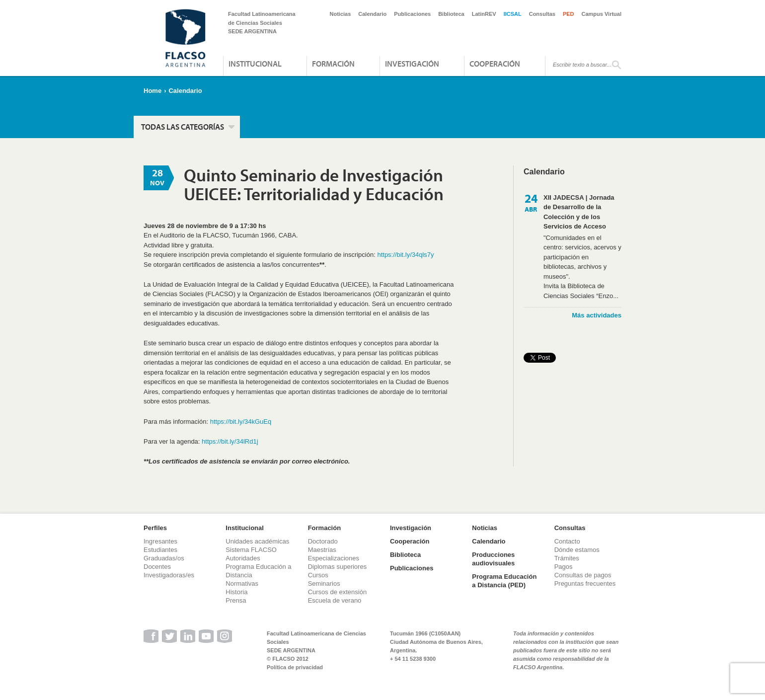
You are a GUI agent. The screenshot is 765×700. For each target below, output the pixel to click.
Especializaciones (334, 558)
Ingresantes (160, 541)
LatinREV (484, 14)
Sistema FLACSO (251, 550)
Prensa (236, 600)
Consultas (542, 14)
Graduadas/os (164, 558)
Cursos (318, 575)
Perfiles (155, 528)
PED (569, 14)
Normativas (242, 583)
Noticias (341, 14)
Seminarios (324, 583)
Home (153, 91)
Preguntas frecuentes (585, 583)
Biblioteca (451, 14)
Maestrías (322, 550)
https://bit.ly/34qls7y (405, 255)
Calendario (372, 14)
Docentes (157, 567)
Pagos (564, 567)
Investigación (412, 64)
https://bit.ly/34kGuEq (241, 422)
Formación (333, 64)
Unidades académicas (257, 541)
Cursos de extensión (338, 592)
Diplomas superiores (338, 567)
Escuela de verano (335, 600)
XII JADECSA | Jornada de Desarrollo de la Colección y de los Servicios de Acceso (579, 212)
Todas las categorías (183, 127)
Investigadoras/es (169, 575)
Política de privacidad (295, 667)
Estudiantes (160, 550)
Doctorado (323, 541)
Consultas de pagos (583, 575)
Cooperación (495, 64)
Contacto (567, 541)
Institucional (255, 64)
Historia (236, 592)
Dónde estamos (577, 550)
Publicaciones (412, 14)
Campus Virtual (602, 14)
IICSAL (513, 14)
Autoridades (243, 558)
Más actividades (597, 315)
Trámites (567, 558)
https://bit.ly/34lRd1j (230, 441)
